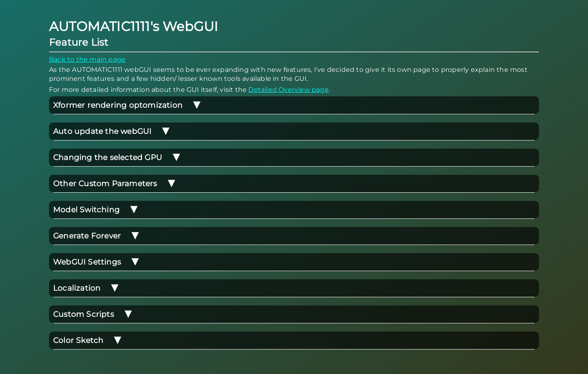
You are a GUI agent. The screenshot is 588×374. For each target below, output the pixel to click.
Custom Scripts (93, 314)
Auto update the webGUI (111, 131)
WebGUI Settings (96, 262)
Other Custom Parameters (114, 184)
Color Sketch (87, 340)
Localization (86, 288)
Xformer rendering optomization (127, 105)
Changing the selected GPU (117, 157)
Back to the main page (87, 59)
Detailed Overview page (288, 90)
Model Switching (96, 210)
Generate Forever (96, 236)
